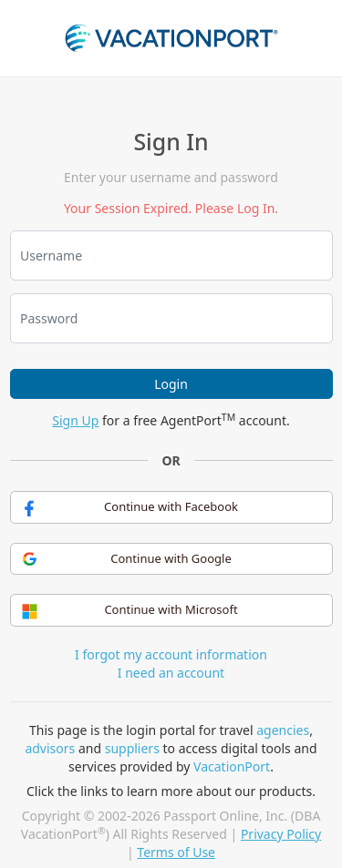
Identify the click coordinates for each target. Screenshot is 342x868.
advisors (50, 748)
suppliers (132, 748)
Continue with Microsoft (130, 610)
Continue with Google (126, 559)
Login (171, 384)
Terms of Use (176, 852)
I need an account (171, 673)
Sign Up (75, 420)
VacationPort (232, 766)
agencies (283, 730)
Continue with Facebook (129, 507)
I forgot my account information (171, 654)
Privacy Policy (281, 834)
